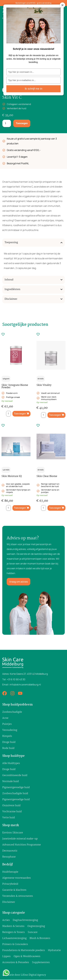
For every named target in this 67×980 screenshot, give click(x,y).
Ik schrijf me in (33, 89)
